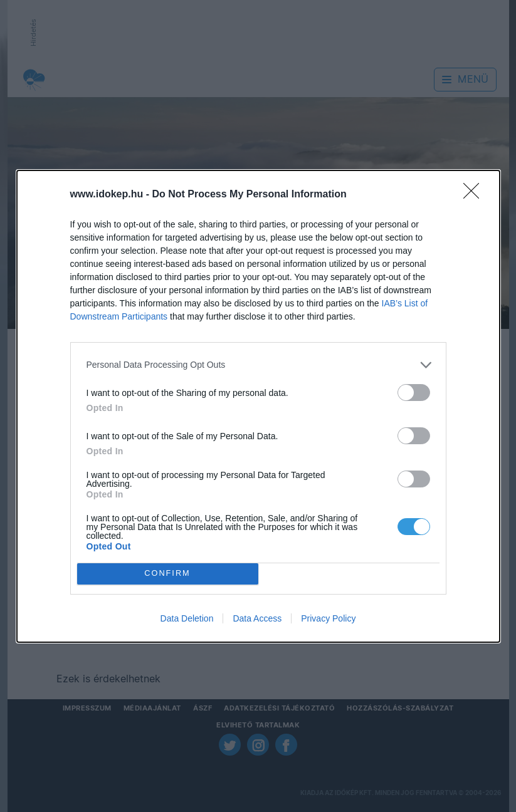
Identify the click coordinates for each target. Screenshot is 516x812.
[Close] (475, 195)
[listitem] (258, 365)
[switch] (414, 393)
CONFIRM (168, 574)
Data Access (257, 618)
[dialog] (258, 406)
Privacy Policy (328, 618)
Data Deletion (187, 618)
